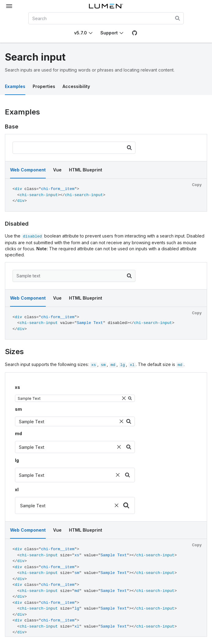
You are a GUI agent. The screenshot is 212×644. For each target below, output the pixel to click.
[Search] (129, 148)
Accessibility (76, 86)
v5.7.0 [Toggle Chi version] (81, 33)
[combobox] (106, 18)
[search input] (74, 148)
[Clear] (124, 398)
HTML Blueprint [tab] (86, 170)
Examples (15, 86)
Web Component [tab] (28, 170)
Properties (44, 86)
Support (109, 33)
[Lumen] (106, 6)
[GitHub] (135, 33)
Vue (57, 170)
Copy (197, 185)
